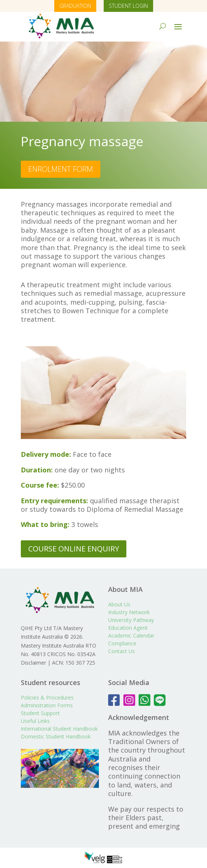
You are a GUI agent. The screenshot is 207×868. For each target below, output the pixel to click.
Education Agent (128, 628)
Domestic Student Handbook (56, 736)
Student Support (40, 713)
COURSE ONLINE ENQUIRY (74, 549)
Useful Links (35, 721)
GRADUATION (75, 6)
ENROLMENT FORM (61, 169)
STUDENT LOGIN (128, 6)
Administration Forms (47, 705)
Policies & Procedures (47, 697)
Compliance (122, 643)
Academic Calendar (131, 636)
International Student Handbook (59, 729)
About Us (119, 604)
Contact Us (122, 651)
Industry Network (129, 612)
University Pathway (131, 620)
